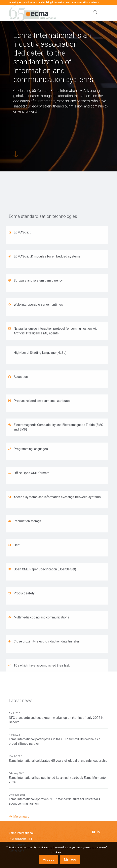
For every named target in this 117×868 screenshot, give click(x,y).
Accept (48, 859)
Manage (70, 859)
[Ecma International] (49, 13)
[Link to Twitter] (94, 831)
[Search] (93, 13)
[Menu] (103, 13)
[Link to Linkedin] (98, 832)
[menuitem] (93, 13)
